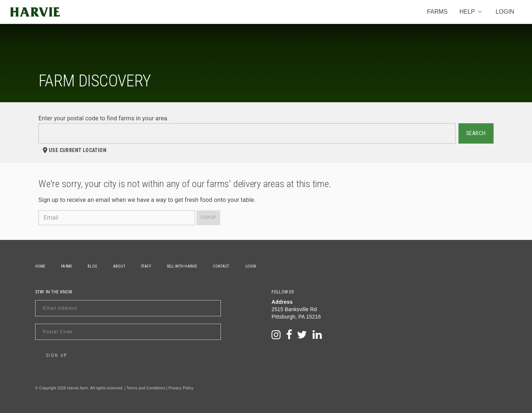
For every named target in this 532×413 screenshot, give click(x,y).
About (120, 266)
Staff (148, 266)
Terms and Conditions (146, 388)
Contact (223, 266)
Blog (93, 266)
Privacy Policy (181, 388)
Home (40, 266)
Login (505, 12)
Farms (437, 12)
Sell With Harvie (184, 266)
